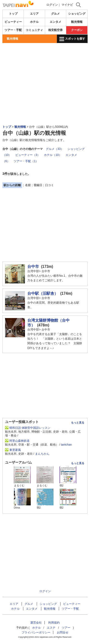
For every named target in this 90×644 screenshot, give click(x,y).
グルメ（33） (55, 149)
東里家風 (15, 450)
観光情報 (77, 22)
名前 (28, 185)
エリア (34, 14)
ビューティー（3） (28, 155)
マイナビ (67, 5)
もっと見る (78, 423)
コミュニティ (34, 30)
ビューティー (13, 22)
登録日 (38, 185)
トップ (13, 14)
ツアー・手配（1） (26, 161)
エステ (51, 628)
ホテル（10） (53, 155)
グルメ (55, 14)
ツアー (66, 628)
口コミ (49, 185)
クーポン (77, 30)
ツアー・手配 (13, 30)
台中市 (33, 267)
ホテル (34, 22)
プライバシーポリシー (36, 632)
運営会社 (36, 623)
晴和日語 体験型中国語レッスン (30, 428)
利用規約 (54, 623)
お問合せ (63, 632)
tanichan (66, 445)
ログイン (52, 5)
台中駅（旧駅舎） (43, 293)
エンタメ (55, 22)
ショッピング (77, 14)
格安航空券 (55, 30)
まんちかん (42, 454)
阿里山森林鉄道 (21, 441)
